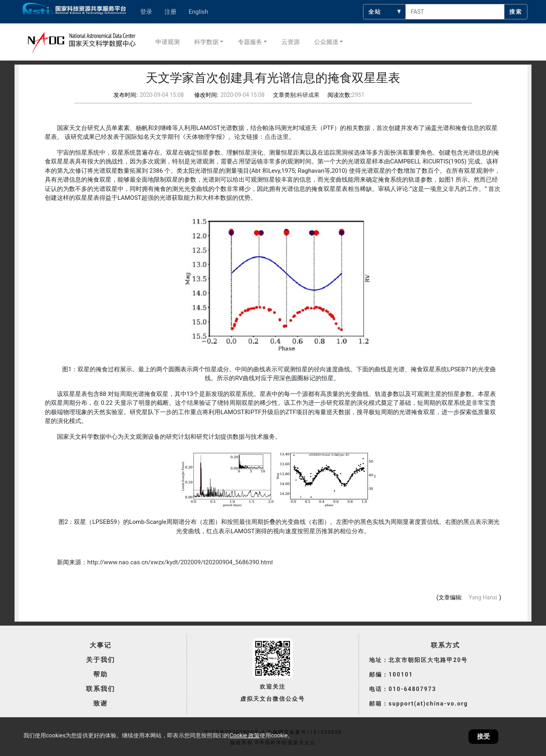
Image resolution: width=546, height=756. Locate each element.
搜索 (516, 12)
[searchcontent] (455, 12)
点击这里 (277, 137)
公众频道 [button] (326, 42)
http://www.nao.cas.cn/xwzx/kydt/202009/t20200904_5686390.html (180, 562)
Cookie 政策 (244, 735)
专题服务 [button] (250, 42)
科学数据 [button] (206, 42)
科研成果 (308, 95)
